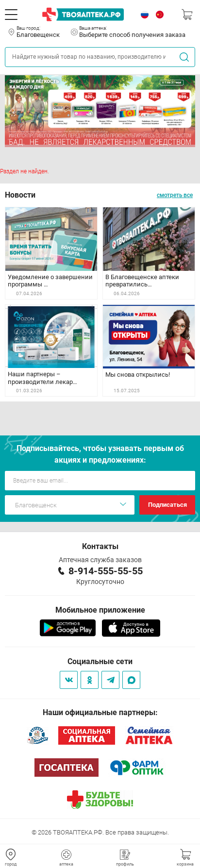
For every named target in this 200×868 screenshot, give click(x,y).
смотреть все (175, 195)
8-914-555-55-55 (106, 571)
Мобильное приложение (100, 610)
